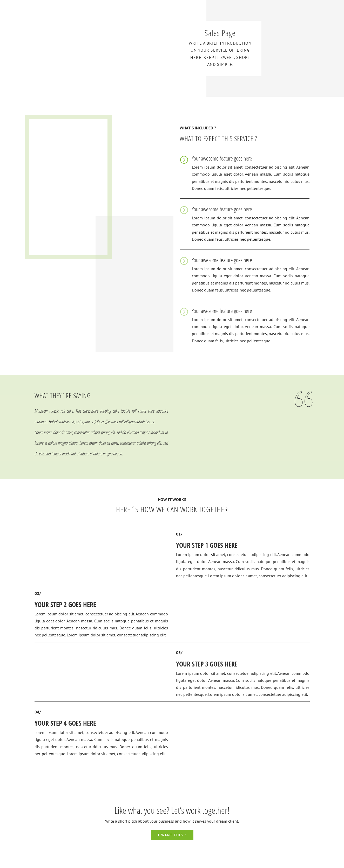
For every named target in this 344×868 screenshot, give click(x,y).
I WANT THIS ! (172, 835)
